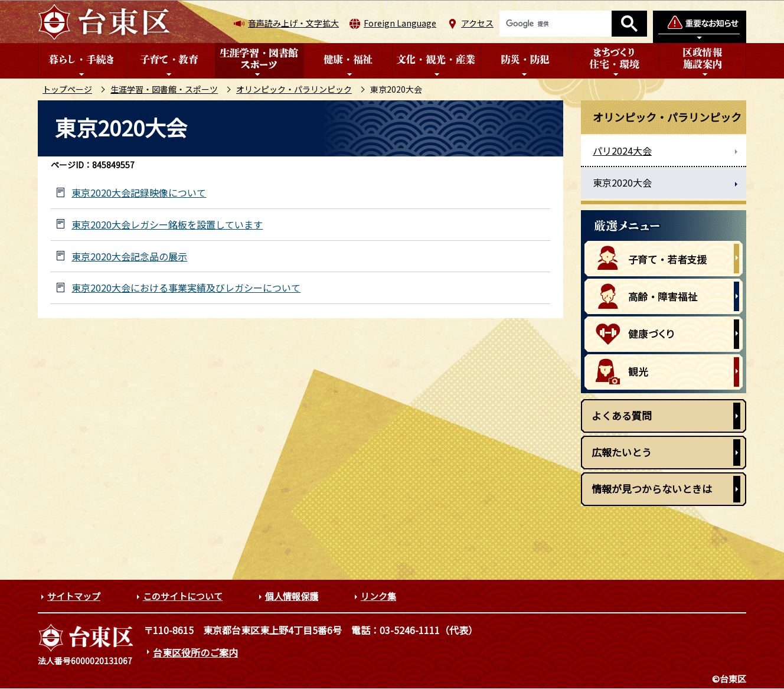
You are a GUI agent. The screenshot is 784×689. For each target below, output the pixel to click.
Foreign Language (400, 23)
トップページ (67, 89)
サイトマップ (74, 596)
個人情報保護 (292, 596)
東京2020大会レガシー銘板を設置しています (167, 225)
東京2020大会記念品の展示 (129, 257)
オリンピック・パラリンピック (294, 89)
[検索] (556, 24)
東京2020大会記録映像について (139, 193)
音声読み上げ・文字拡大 (293, 23)
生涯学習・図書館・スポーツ (164, 89)
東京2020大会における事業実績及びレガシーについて (186, 288)
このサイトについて (183, 596)
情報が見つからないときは (652, 489)
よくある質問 (622, 415)
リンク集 (378, 596)
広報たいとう (622, 452)
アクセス (477, 23)
